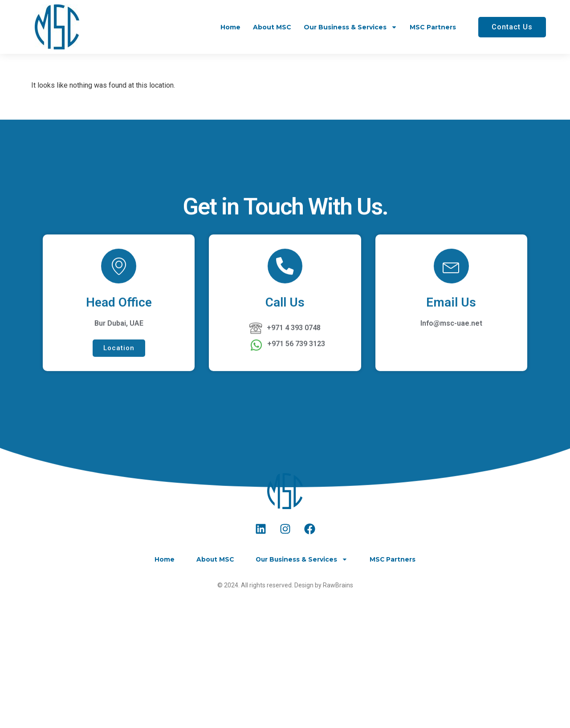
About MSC (272, 27)
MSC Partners (433, 27)
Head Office (119, 368)
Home (230, 27)
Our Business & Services (350, 27)
